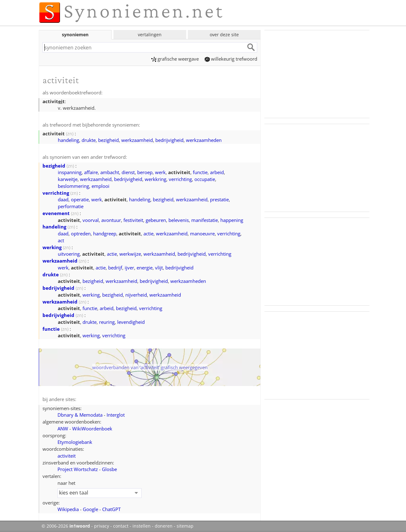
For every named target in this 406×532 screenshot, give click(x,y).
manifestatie (205, 220)
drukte (89, 140)
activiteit (67, 456)
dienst (128, 172)
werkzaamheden (204, 140)
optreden (81, 233)
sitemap (185, 526)
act (61, 240)
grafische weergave (175, 59)
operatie (80, 199)
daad (63, 199)
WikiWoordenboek (92, 429)
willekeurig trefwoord (231, 59)
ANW (63, 429)
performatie (71, 206)
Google (90, 509)
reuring (107, 322)
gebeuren (156, 220)
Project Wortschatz (78, 469)
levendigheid (131, 322)
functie (200, 172)
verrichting (180, 179)
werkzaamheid (137, 140)
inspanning (70, 172)
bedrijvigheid (169, 140)
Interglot (116, 415)
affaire (91, 172)
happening (232, 220)
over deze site (224, 35)
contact (121, 526)
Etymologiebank (75, 442)
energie (145, 268)
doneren (164, 526)
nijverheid (136, 295)
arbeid (217, 172)
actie (148, 233)
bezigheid (108, 140)
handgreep (105, 233)
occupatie (205, 179)
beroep (145, 172)
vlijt (159, 268)
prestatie (219, 199)
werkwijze (130, 254)
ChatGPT (111, 509)
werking (52, 247)
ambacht (110, 172)
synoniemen (75, 35)
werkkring (155, 179)
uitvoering (69, 254)
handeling (68, 140)
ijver (129, 268)
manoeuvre (202, 233)
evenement (56, 213)
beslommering (73, 186)
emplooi (100, 186)
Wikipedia (68, 509)
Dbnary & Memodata (80, 415)
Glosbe (109, 469)
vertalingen (150, 35)
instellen (142, 526)
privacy (102, 526)
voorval (91, 220)
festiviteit (133, 220)
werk (160, 172)
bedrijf (115, 268)
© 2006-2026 (66, 526)
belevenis (179, 220)
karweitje (68, 179)
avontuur (111, 220)
